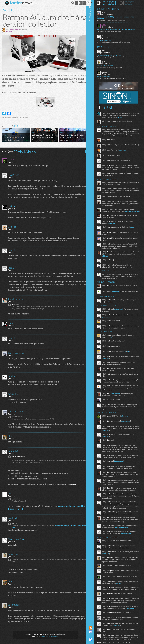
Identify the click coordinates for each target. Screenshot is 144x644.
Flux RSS (93, 628)
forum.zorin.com (129, 545)
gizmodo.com (112, 322)
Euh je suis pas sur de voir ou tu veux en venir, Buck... (114, 20)
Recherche (71, 3)
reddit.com (114, 228)
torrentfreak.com (128, 426)
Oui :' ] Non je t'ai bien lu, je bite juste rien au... (113, 31)
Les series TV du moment (108, 66)
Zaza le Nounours (14, 29)
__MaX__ (107, 25)
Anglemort (107, 72)
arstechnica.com (118, 399)
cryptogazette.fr (121, 314)
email (10, 32)
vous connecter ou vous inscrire (49, 636)
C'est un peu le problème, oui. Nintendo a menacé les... (115, 57)
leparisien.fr (118, 296)
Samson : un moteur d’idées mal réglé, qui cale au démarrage (119, 29)
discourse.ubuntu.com (131, 539)
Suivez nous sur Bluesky (93, 640)
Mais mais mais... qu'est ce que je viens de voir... (113, 67)
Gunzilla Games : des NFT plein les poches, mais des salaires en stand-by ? (119, 18)
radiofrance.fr (127, 421)
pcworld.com (116, 307)
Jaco (106, 36)
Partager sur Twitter (4, 113)
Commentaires (111, 9)
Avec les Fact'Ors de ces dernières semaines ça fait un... (115, 78)
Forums (106, 47)
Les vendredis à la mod (107, 40)
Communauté (93, 311)
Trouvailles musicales (107, 77)
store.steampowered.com (112, 216)
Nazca (106, 61)
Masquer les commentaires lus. (85, 151)
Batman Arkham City (18, 118)
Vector (106, 12)
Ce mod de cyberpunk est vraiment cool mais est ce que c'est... (117, 42)
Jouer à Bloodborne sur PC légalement (112, 55)
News (26, 118)
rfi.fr (114, 343)
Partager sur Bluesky (9, 113)
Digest (130, 3)
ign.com (121, 395)
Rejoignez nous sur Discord (93, 632)
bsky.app (128, 117)
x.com (135, 232)
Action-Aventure (7, 118)
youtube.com (125, 153)
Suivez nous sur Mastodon (93, 636)
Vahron (106, 50)
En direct (109, 3)
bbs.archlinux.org (121, 469)
